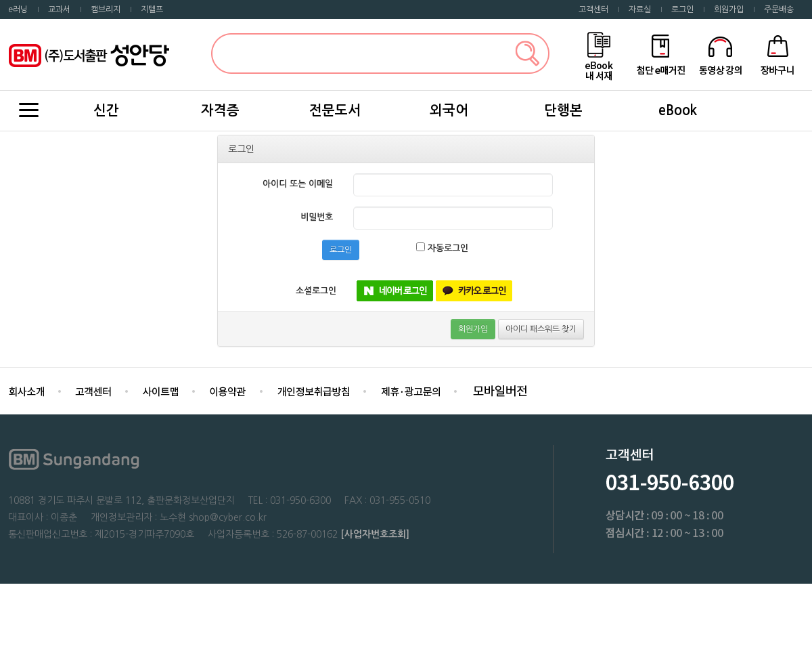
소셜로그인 (316, 291)
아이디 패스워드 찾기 (541, 329)
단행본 (563, 110)
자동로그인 (442, 247)
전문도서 (335, 110)
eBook (678, 110)
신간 (106, 110)
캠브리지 (106, 9)
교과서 (59, 9)
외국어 (449, 110)
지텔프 (152, 9)
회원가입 (729, 9)
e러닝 (18, 9)
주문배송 (779, 9)
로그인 (682, 9)
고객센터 (593, 9)
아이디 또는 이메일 (298, 184)
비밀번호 (317, 217)
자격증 (220, 110)
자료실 (640, 9)
